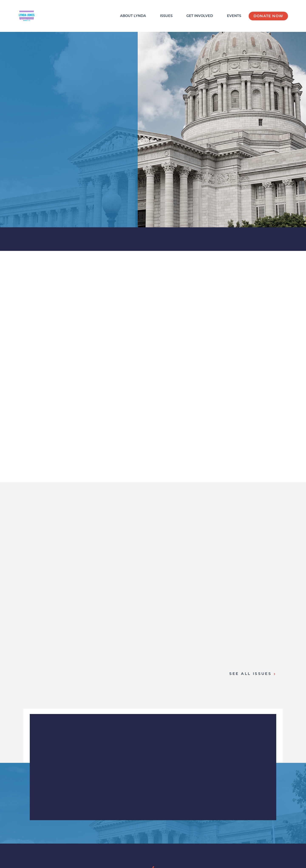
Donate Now (268, 16)
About (133, 16)
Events (234, 16)
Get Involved (200, 16)
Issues (166, 16)
